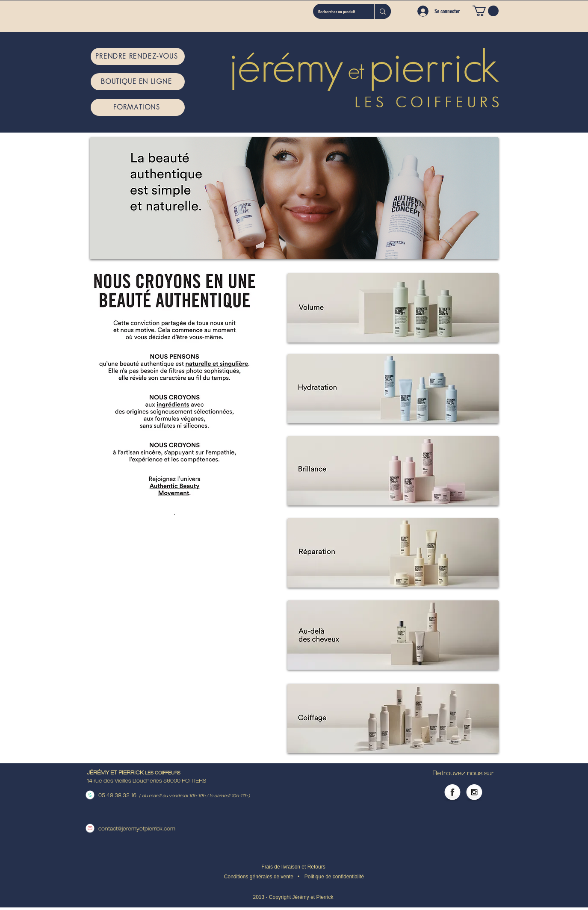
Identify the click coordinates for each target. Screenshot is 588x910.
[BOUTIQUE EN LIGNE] (138, 82)
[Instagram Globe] (474, 793)
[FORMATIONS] (138, 107)
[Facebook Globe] (452, 793)
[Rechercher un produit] (337, 11)
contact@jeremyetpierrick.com (137, 829)
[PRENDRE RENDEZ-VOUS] (138, 56)
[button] (486, 11)
